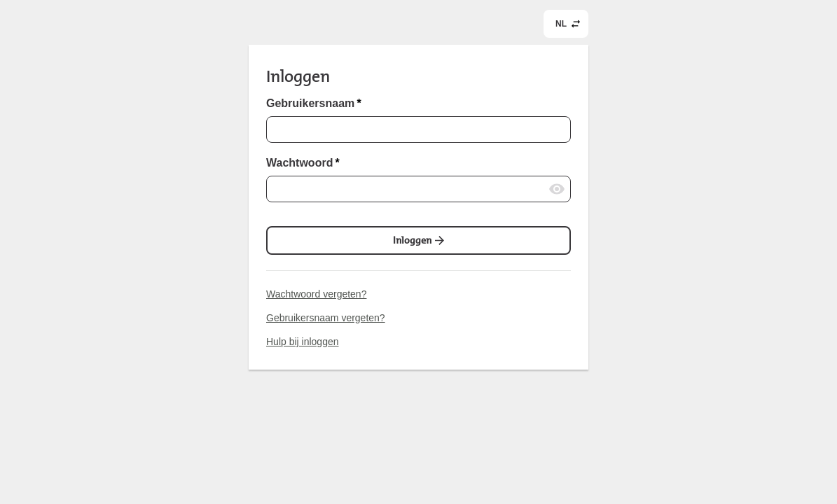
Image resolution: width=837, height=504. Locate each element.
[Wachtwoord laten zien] (557, 189)
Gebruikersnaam (314, 104)
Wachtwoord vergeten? (316, 294)
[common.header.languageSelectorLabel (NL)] (566, 24)
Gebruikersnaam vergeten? (326, 318)
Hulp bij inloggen (303, 342)
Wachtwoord (303, 163)
